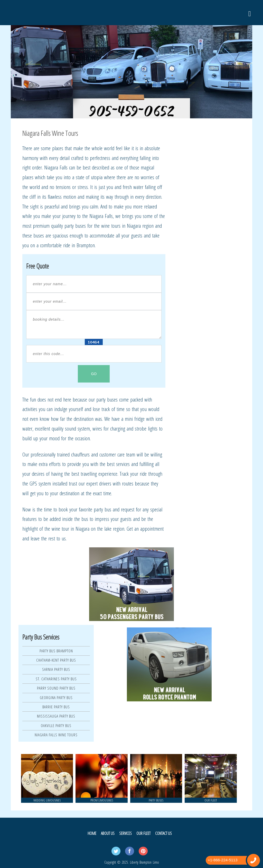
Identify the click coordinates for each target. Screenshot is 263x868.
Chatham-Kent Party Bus (56, 660)
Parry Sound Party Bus (56, 688)
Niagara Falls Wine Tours (56, 735)
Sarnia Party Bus (56, 669)
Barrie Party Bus (56, 707)
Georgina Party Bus (56, 698)
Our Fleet (143, 833)
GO (94, 374)
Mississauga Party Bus (56, 716)
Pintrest (143, 851)
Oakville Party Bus (56, 726)
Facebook (130, 851)
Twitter (116, 851)
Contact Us (163, 833)
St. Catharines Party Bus (56, 679)
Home (92, 833)
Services (125, 833)
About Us (108, 833)
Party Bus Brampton (56, 651)
